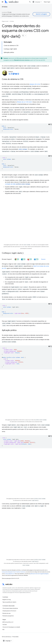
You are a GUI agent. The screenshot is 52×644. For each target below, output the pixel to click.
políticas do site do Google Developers (39, 574)
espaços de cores (35, 84)
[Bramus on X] (9, 74)
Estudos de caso (7, 613)
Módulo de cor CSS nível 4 (25, 102)
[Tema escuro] (49, 124)
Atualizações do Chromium (9, 611)
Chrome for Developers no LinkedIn (11, 627)
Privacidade (15, 637)
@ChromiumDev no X (8, 622)
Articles (5, 7)
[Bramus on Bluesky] (16, 74)
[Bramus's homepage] (18, 74)
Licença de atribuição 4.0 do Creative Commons (13, 572)
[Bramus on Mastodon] (14, 74)
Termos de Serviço (6, 637)
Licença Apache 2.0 (10, 574)
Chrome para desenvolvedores (10, 608)
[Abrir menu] (3, 2)
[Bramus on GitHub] (12, 74)
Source (43, 259)
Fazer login (47, 2)
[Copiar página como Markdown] (23, 36)
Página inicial (5, 21)
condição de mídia (18, 184)
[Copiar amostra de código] (51, 124)
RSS (3, 630)
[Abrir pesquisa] (30, 2)
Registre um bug (7, 600)
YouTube (5, 625)
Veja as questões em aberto (9, 602)
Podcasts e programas (8, 616)
